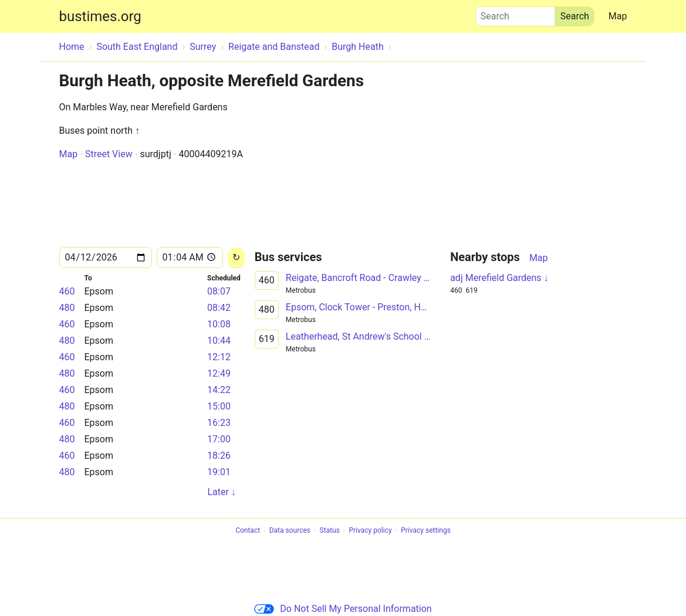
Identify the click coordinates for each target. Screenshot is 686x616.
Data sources (290, 531)
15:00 (219, 406)
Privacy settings (426, 531)
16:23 (219, 423)
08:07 (219, 291)
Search (515, 13)
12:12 (219, 357)
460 (67, 291)
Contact (248, 531)
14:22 (219, 390)
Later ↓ (221, 492)
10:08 (219, 324)
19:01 (219, 472)
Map (618, 16)
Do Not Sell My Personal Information (343, 609)
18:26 (219, 456)
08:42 (219, 308)
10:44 (219, 341)
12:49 (219, 373)
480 (67, 308)
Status (330, 531)
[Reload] (236, 258)
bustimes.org (100, 16)
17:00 (219, 439)
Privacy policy (370, 531)
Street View (109, 154)
